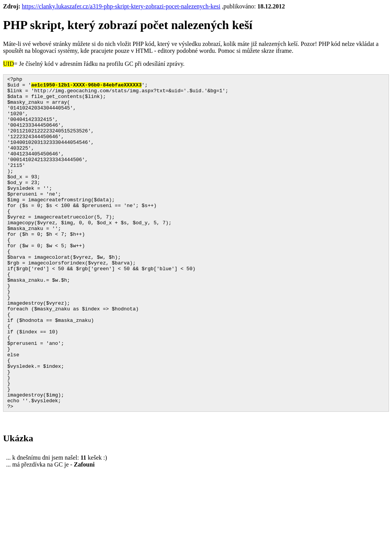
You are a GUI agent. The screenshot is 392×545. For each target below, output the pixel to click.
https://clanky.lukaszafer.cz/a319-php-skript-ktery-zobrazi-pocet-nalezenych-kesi (121, 6)
